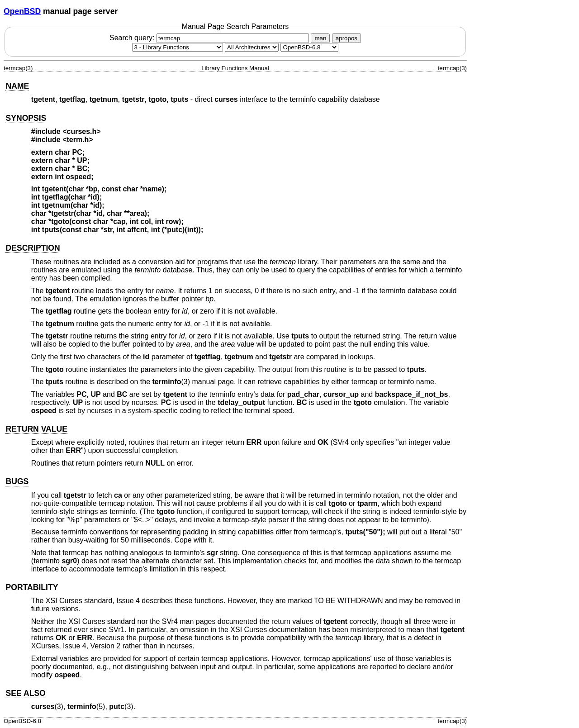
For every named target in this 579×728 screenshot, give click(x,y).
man (320, 38)
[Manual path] (309, 47)
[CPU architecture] (252, 47)
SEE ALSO (25, 693)
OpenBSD (22, 11)
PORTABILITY (32, 587)
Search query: (210, 38)
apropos (346, 38)
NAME (17, 86)
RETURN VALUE (36, 429)
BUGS (17, 481)
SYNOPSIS (26, 118)
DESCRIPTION (33, 248)
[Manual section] (178, 47)
